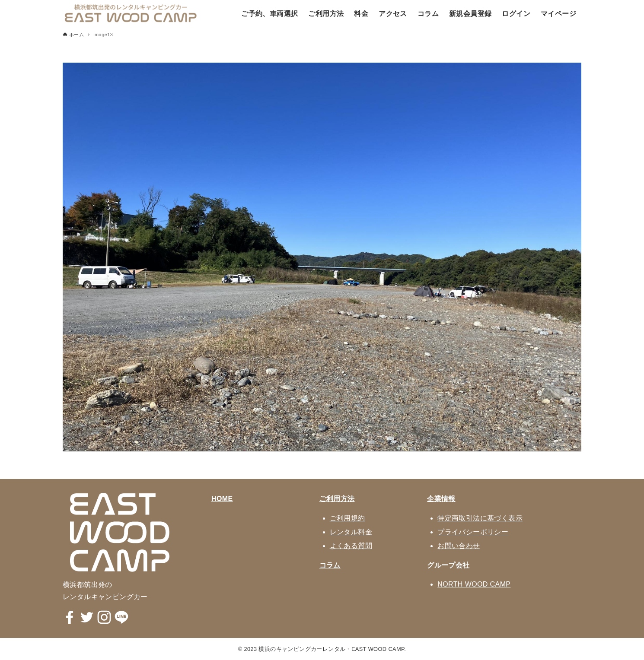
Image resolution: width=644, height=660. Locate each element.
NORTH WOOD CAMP (474, 584)
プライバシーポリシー (473, 532)
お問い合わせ (459, 546)
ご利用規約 (348, 518)
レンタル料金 (351, 532)
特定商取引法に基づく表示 (480, 518)
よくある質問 (351, 546)
